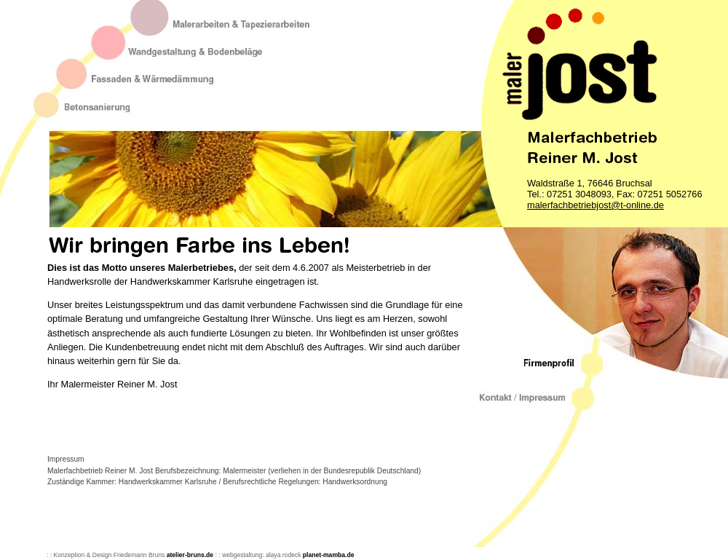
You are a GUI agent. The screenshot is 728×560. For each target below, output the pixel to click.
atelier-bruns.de (190, 555)
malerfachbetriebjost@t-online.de (596, 205)
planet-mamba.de (327, 555)
